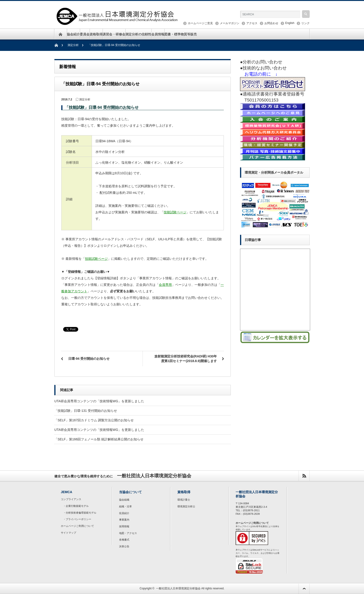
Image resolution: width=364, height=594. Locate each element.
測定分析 (73, 45)
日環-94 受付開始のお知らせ (89, 359)
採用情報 (124, 526)
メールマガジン (230, 23)
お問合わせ (271, 23)
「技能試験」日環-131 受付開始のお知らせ (86, 411)
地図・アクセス (128, 533)
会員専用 (165, 285)
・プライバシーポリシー (77, 519)
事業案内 (124, 520)
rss (304, 476)
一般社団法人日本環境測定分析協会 (178, 588)
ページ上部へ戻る (304, 589)
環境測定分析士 (186, 506)
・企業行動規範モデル (76, 506)
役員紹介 (124, 513)
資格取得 (96, 34)
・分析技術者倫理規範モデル (80, 513)
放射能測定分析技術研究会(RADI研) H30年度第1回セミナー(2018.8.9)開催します (186, 359)
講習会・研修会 (114, 34)
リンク (305, 23)
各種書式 (124, 540)
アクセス (252, 23)
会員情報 (158, 34)
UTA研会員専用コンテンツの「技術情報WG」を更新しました (99, 401)
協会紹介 (73, 34)
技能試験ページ (175, 212)
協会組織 (124, 500)
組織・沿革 (125, 506)
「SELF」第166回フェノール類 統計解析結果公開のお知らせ (99, 439)
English (290, 23)
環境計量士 (184, 500)
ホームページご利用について (77, 526)
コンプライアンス (71, 499)
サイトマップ (68, 533)
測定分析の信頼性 (138, 34)
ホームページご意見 (200, 23)
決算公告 (124, 546)
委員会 (85, 34)
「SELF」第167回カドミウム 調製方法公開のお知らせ (94, 420)
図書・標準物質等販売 (181, 34)
